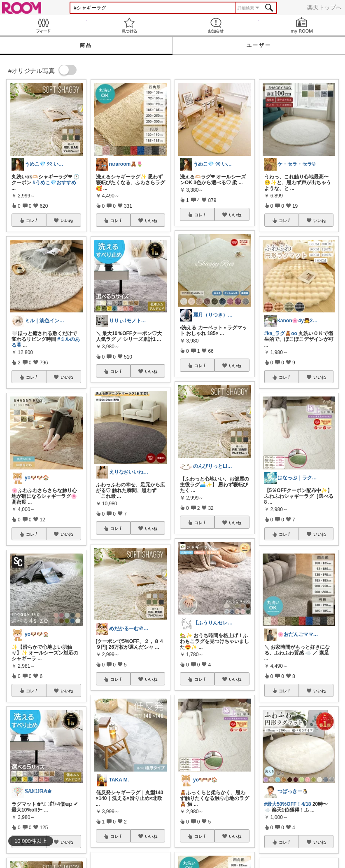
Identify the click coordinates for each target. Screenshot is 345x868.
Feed (43, 25)
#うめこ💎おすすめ (54, 183)
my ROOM (302, 25)
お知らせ (216, 25)
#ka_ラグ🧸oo (281, 333)
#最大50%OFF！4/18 (288, 804)
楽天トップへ (324, 7)
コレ (32, 221)
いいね (67, 221)
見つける (130, 25)
